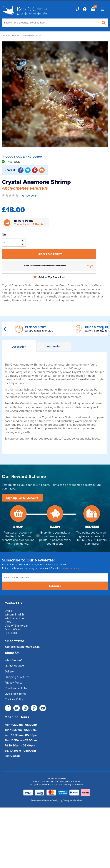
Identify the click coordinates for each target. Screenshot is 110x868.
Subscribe (55, 586)
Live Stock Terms (15, 694)
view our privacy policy (75, 568)
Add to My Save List (49, 277)
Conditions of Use (16, 688)
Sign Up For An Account (22, 498)
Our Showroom (14, 666)
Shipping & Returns (17, 677)
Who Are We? (13, 660)
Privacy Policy (14, 683)
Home (5, 35)
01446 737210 (14, 641)
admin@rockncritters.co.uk (22, 647)
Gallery (9, 672)
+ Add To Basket (49, 254)
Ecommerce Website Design (45, 800)
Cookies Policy (14, 699)
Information (54, 346)
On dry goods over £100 (39, 331)
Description (19, 347)
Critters (13, 35)
